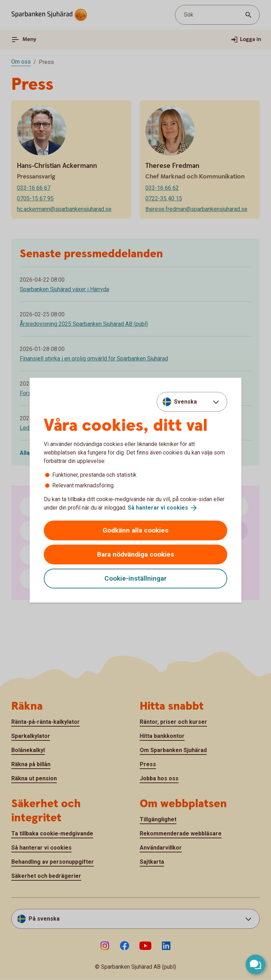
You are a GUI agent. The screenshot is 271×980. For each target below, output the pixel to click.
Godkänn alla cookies (135, 530)
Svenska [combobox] (185, 402)
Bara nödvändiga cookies (135, 554)
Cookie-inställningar (135, 578)
